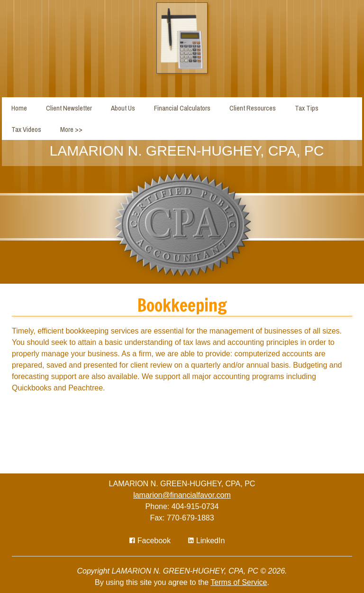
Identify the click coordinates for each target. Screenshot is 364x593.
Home (19, 108)
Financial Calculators (182, 108)
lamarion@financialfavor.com (182, 495)
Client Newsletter (69, 108)
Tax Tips (307, 108)
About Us (123, 108)
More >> (71, 129)
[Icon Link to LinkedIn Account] (206, 541)
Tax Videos (26, 129)
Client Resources (253, 108)
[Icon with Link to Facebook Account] (150, 541)
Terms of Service (239, 582)
